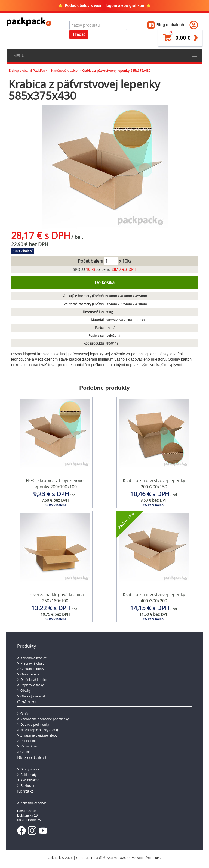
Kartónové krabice (64, 71)
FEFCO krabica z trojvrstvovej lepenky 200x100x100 (55, 484)
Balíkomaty (28, 775)
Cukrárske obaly (32, 669)
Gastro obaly (30, 674)
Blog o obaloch (165, 25)
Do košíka (105, 282)
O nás (25, 714)
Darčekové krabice (34, 680)
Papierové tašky (32, 685)
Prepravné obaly (32, 663)
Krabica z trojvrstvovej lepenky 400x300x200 (154, 598)
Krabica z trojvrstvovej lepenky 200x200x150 (154, 484)
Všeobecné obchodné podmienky (44, 719)
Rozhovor (27, 786)
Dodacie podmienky (35, 725)
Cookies (26, 752)
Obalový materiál (33, 696)
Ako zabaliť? (30, 780)
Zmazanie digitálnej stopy (39, 735)
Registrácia (29, 746)
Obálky (25, 691)
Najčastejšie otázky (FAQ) (39, 730)
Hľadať (79, 34)
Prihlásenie (28, 741)
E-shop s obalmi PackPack (28, 71)
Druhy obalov (30, 769)
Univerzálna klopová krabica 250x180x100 (55, 598)
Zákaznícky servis (33, 803)
